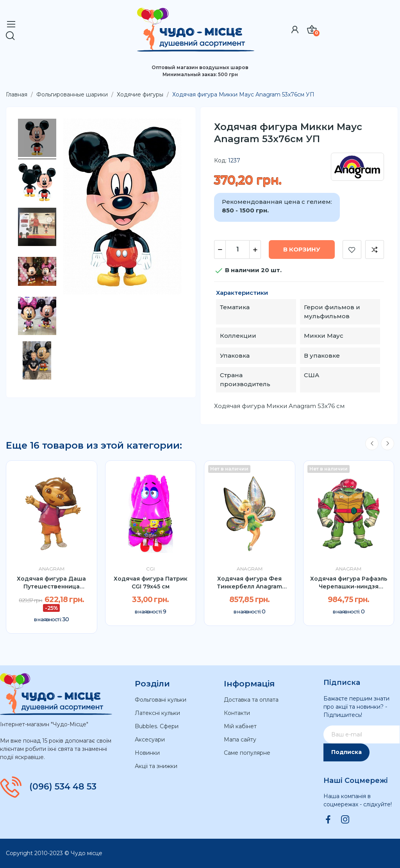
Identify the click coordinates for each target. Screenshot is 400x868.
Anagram (52, 569)
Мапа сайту (240, 740)
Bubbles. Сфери (157, 726)
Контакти (237, 713)
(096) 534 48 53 (63, 787)
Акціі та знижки (156, 766)
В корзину (302, 249)
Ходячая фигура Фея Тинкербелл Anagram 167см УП (249, 583)
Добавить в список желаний (352, 250)
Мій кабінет (240, 726)
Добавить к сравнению (375, 250)
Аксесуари (150, 740)
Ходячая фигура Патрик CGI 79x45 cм (151, 583)
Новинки (147, 753)
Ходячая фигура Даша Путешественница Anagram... (51, 583)
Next (387, 444)
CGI (150, 569)
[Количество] (237, 250)
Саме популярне (247, 753)
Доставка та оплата (251, 700)
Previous (372, 444)
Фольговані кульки (161, 700)
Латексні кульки (157, 713)
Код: (220, 160)
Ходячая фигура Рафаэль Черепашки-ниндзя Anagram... (349, 583)
